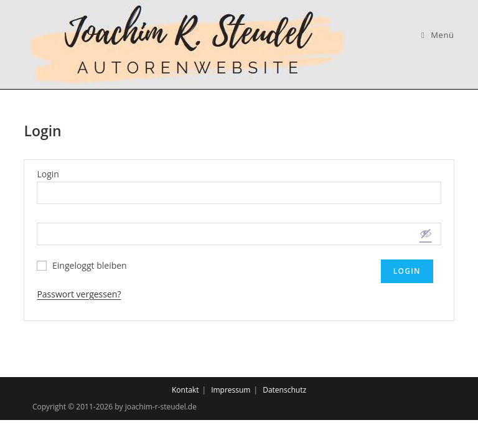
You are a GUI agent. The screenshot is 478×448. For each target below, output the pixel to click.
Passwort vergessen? (79, 294)
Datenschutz (284, 390)
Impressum (231, 390)
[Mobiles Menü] (438, 35)
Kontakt (185, 390)
